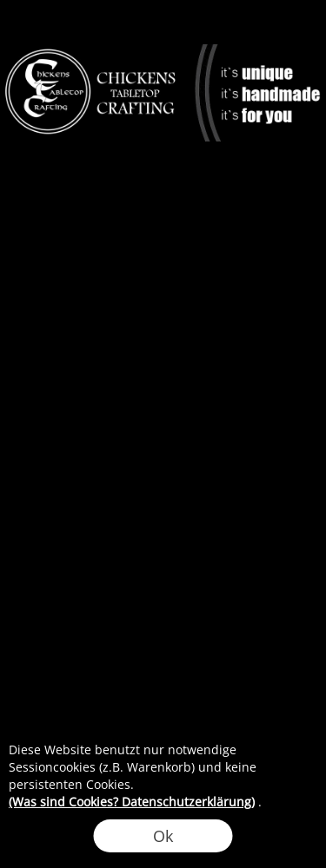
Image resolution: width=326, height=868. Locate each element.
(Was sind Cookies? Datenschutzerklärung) (132, 802)
